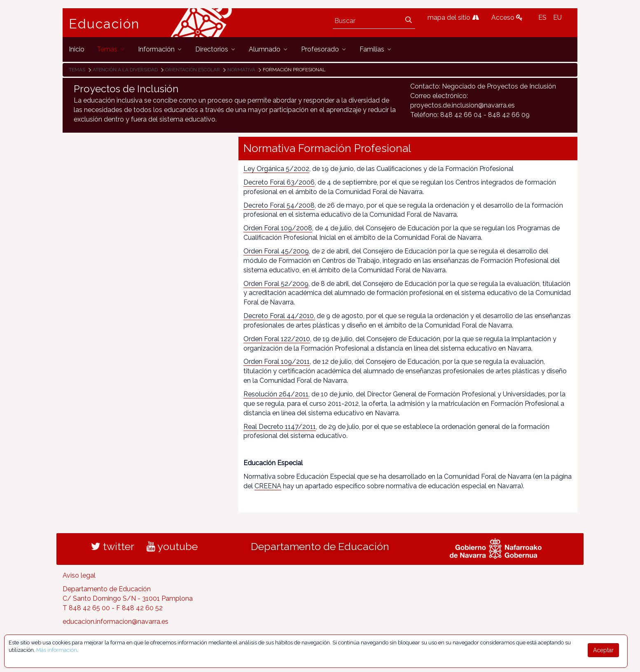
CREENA (268, 486)
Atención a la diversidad (125, 70)
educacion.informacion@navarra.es (116, 622)
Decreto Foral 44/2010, (279, 316)
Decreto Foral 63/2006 (279, 182)
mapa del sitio (453, 18)
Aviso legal (79, 575)
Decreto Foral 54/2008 (279, 205)
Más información (57, 650)
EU (557, 18)
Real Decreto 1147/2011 (280, 427)
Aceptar (603, 650)
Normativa (241, 70)
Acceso (507, 18)
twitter (113, 546)
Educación (104, 24)
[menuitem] (77, 49)
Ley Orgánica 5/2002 (276, 169)
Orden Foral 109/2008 (278, 228)
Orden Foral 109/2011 (277, 362)
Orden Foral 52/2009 (276, 284)
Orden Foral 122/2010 (277, 339)
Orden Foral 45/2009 (276, 251)
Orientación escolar (193, 70)
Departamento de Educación (320, 546)
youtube (172, 546)
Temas (77, 70)
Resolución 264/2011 (276, 394)
